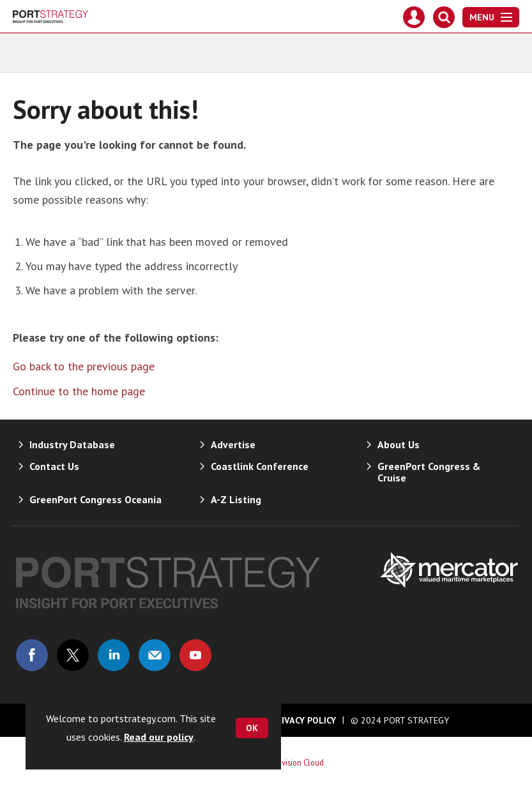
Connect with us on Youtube (195, 655)
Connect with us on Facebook (32, 655)
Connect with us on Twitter (73, 655)
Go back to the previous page (84, 366)
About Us (399, 444)
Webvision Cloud (295, 762)
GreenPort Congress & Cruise (429, 472)
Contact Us (54, 466)
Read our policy (159, 737)
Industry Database (72, 444)
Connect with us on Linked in (114, 655)
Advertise (233, 444)
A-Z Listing (236, 499)
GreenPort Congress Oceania (95, 499)
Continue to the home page (79, 391)
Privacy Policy (303, 720)
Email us (155, 655)
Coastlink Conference (260, 466)
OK (252, 728)
